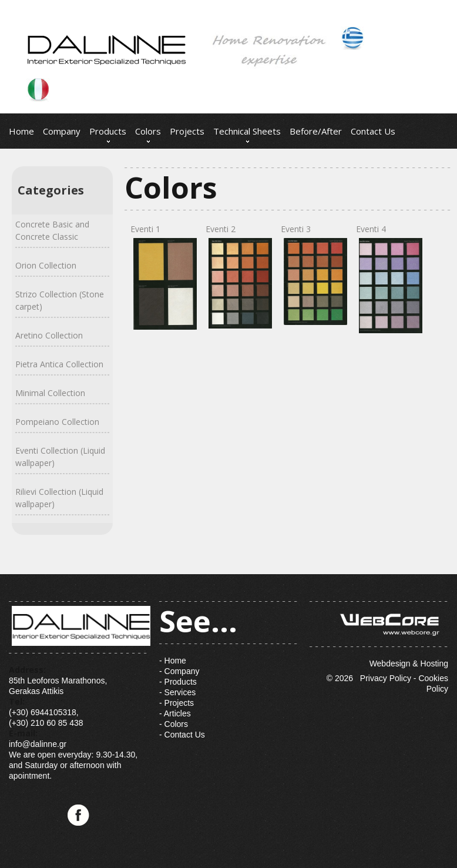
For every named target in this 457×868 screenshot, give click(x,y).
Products (108, 131)
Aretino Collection (49, 335)
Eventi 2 (237, 276)
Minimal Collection (50, 393)
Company (62, 131)
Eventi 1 (162, 277)
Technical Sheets (247, 131)
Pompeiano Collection (57, 422)
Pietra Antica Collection (59, 364)
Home (21, 131)
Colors (148, 131)
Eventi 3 (312, 274)
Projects (187, 131)
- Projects (177, 703)
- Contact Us (182, 735)
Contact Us (373, 131)
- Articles (175, 713)
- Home (173, 661)
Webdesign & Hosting (379, 635)
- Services (177, 692)
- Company (179, 671)
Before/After (316, 131)
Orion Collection (46, 265)
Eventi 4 (388, 278)
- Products (178, 682)
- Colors (174, 724)
